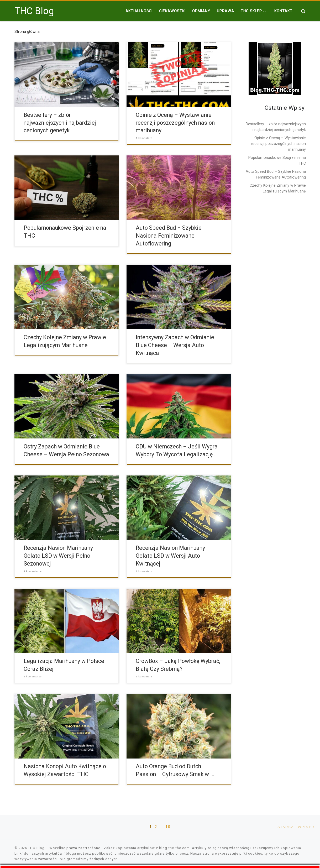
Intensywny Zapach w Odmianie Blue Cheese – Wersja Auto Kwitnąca (175, 345)
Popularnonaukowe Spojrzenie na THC (277, 160)
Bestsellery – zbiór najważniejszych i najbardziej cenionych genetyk (60, 123)
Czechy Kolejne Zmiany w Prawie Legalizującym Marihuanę (278, 188)
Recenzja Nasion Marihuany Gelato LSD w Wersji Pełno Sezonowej (58, 556)
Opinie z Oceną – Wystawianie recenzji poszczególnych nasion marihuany (175, 123)
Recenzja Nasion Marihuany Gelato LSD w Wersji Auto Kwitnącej (170, 556)
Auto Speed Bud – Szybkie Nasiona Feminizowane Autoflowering (169, 236)
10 (168, 827)
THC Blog (36, 848)
